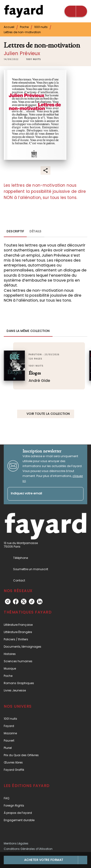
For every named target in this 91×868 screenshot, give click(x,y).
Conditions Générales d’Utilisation (28, 849)
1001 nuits (41, 27)
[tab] (15, 231)
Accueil (9, 27)
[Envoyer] (78, 494)
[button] (33, 59)
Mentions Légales (16, 843)
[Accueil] (23, 11)
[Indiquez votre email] (40, 494)
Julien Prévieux (22, 53)
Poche (24, 27)
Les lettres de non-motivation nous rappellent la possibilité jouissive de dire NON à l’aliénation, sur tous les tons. (45, 192)
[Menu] (76, 11)
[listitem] (8, 602)
